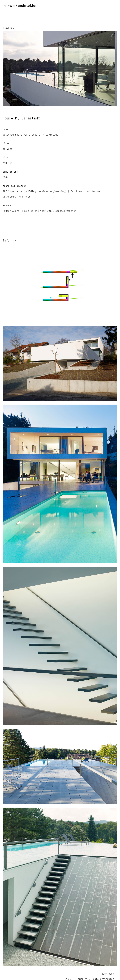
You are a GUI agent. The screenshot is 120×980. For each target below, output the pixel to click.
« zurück (8, 28)
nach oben (108, 974)
